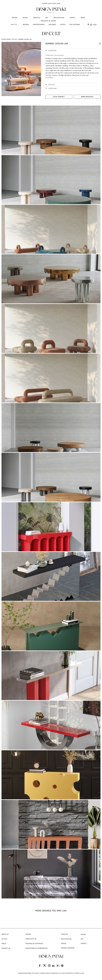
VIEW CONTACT (59, 97)
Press (4, 944)
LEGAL (82, 974)
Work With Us (31, 940)
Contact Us (6, 949)
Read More (50, 78)
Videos (64, 944)
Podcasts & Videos (48, 21)
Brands (26, 24)
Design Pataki (6, 39)
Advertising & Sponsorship (37, 949)
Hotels (63, 24)
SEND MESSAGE (87, 97)
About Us (5, 935)
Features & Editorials (34, 944)
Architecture (59, 18)
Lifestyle (37, 18)
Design (14, 18)
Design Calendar (68, 949)
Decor (25, 18)
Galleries (52, 24)
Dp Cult (14, 39)
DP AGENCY (36, 974)
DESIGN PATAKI (27, 974)
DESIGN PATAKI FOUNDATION (49, 974)
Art (47, 18)
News (83, 18)
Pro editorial (75, 24)
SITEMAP (77, 974)
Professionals (39, 24)
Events (72, 18)
